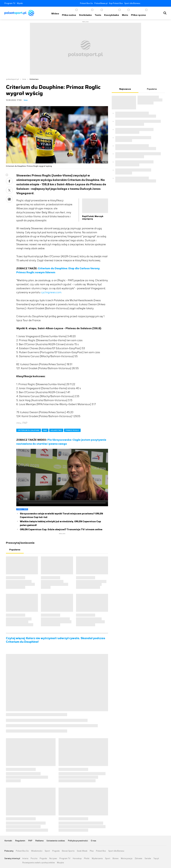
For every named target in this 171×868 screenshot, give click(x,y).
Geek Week (82, 851)
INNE (45, 430)
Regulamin (20, 841)
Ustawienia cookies (56, 841)
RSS (165, 3)
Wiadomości (37, 851)
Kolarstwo (34, 79)
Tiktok (161, 3)
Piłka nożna (69, 15)
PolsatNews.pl (101, 3)
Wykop (9, 199)
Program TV (10, 3)
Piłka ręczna (138, 15)
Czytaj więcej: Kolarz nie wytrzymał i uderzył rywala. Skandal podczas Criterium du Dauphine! (56, 640)
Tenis (98, 15)
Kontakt (8, 841)
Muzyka (60, 863)
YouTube (152, 3)
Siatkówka (85, 15)
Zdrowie (138, 859)
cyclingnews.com (51, 292)
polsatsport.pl (13, 79)
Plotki (87, 859)
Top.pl (156, 859)
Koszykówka (112, 15)
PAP (30, 841)
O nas (94, 841)
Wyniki (20, 3)
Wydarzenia (97, 859)
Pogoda (56, 851)
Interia (25, 859)
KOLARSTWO (56, 430)
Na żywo (53, 859)
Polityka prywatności (78, 841)
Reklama (39, 841)
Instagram (156, 3)
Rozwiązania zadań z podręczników (39, 863)
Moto (125, 15)
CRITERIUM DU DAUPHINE (29, 430)
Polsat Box (101, 851)
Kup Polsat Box (116, 3)
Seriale (148, 859)
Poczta (34, 859)
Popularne (15, 550)
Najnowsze (125, 89)
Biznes (116, 859)
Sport (47, 851)
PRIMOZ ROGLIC (72, 430)
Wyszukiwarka (165, 13)
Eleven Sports (68, 851)
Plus (92, 851)
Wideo (55, 14)
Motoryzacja (127, 859)
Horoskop (77, 859)
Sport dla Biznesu (132, 3)
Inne (24, 79)
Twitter (148, 3)
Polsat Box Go (86, 3)
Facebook (143, 3)
